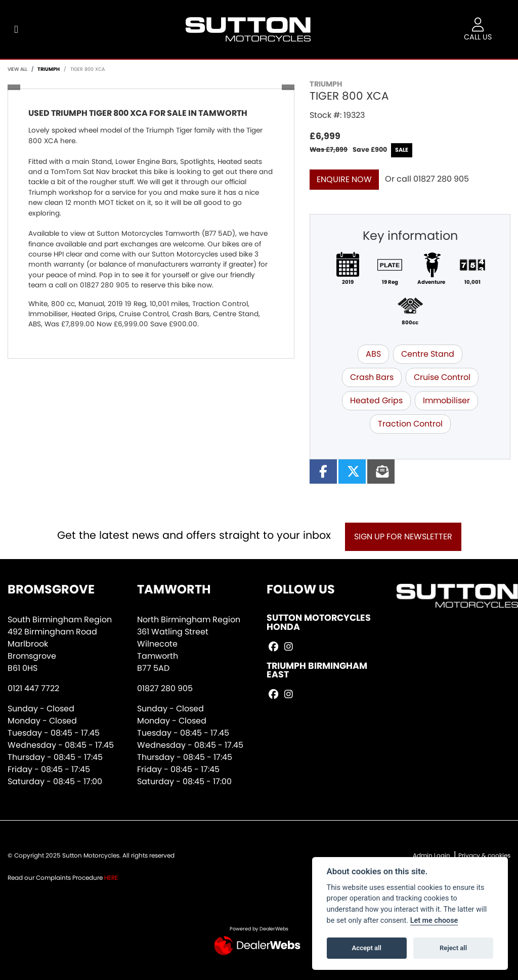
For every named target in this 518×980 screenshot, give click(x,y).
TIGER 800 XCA (88, 69)
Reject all (453, 948)
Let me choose (434, 921)
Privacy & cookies (484, 855)
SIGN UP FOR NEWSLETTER (403, 537)
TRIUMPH (49, 69)
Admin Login (431, 855)
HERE (111, 878)
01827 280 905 (441, 179)
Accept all (367, 948)
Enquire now (344, 179)
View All (17, 69)
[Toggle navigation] (16, 30)
